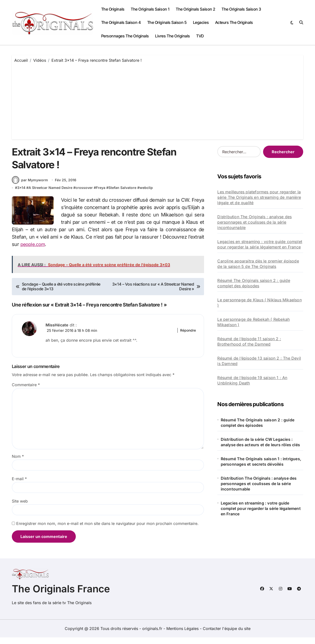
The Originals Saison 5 (167, 22)
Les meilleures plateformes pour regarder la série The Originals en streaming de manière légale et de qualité (259, 197)
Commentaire (26, 392)
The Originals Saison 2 (195, 9)
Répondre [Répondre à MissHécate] (188, 337)
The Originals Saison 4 (121, 22)
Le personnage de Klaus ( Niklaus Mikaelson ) (259, 303)
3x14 (21, 194)
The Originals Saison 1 (150, 9)
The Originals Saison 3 (241, 9)
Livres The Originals (172, 36)
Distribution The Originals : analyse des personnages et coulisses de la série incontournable (254, 222)
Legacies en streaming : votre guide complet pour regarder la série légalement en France (260, 244)
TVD (200, 36)
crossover (84, 194)
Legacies (201, 22)
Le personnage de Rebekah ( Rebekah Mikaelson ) (253, 322)
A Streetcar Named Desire (50, 194)
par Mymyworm (30, 186)
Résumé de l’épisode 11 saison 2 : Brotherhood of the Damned (249, 341)
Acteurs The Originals (234, 22)
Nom (18, 463)
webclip (146, 194)
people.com (33, 251)
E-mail (19, 486)
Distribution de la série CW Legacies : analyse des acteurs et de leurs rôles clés (260, 442)
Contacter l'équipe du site (227, 635)
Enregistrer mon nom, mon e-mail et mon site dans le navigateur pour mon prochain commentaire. (107, 530)
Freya (101, 194)
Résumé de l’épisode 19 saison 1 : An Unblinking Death (252, 380)
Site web (20, 508)
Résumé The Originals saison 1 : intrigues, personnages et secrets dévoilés (261, 461)
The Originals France (61, 595)
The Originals (113, 9)
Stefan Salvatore (122, 194)
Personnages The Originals (125, 36)
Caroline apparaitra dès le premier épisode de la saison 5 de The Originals (258, 264)
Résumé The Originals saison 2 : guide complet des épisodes (254, 283)
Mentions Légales (183, 635)
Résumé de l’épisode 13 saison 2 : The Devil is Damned (259, 361)
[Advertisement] (158, 100)
